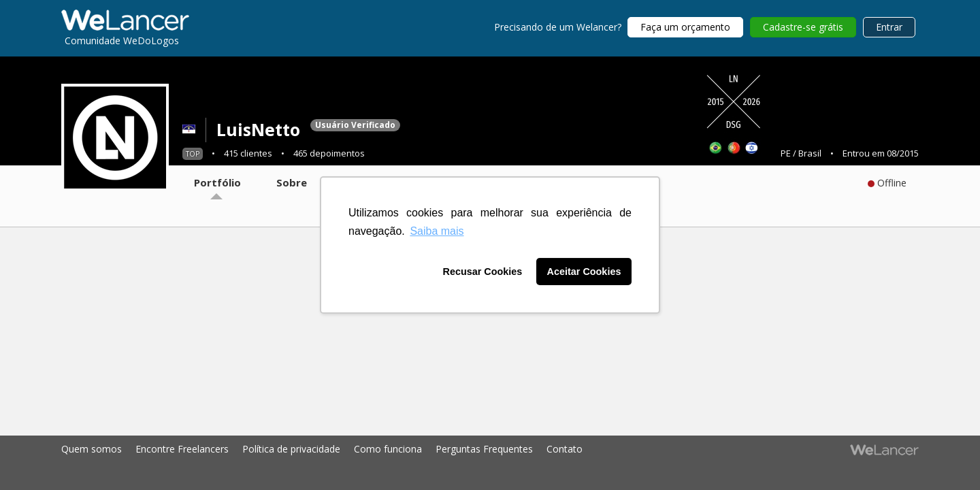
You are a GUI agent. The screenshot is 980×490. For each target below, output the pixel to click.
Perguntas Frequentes (484, 449)
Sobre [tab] (292, 182)
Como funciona (388, 449)
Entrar (889, 27)
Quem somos (92, 449)
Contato (565, 449)
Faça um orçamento (685, 27)
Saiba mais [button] (437, 231)
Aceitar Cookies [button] (584, 272)
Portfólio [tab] (217, 182)
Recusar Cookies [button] (483, 272)
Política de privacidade (291, 449)
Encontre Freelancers (182, 449)
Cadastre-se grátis (803, 27)
